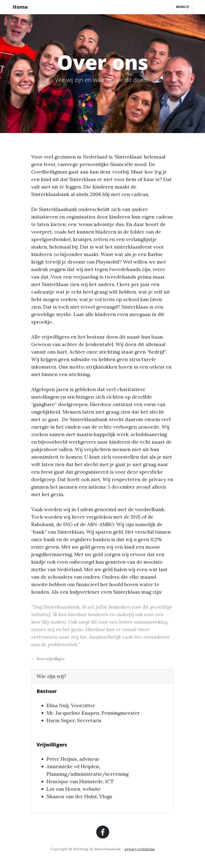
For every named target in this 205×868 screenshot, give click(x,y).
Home (20, 7)
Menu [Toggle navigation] (182, 7)
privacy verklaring (140, 849)
